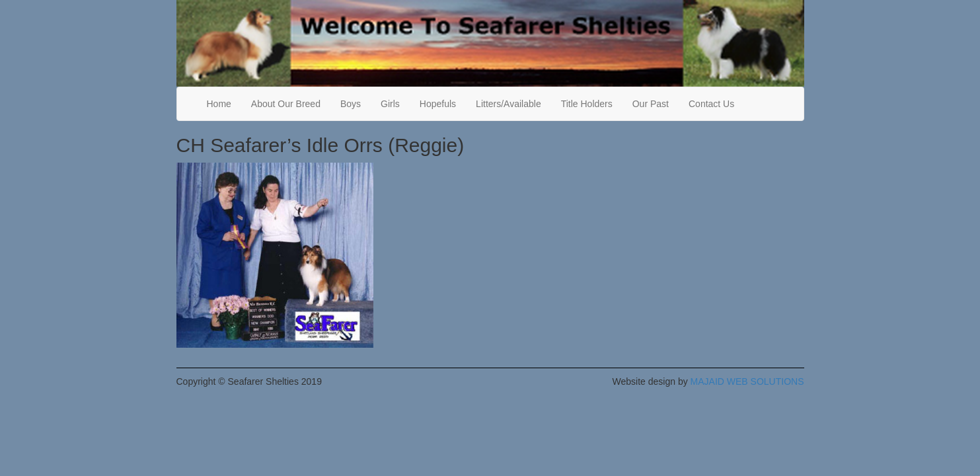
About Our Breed (286, 104)
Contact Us (711, 104)
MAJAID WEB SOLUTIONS (747, 381)
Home (219, 104)
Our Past (651, 104)
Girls (390, 104)
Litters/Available (509, 104)
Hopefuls (438, 104)
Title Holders (587, 104)
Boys (351, 104)
